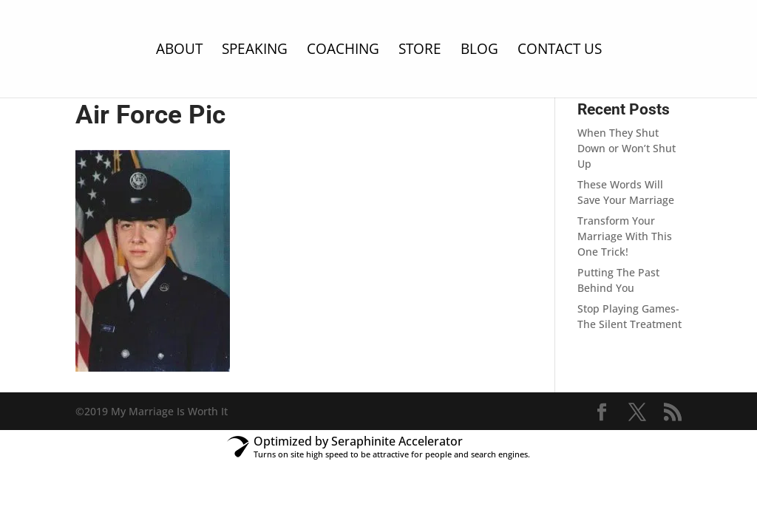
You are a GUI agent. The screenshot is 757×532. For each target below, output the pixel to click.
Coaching (343, 51)
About (179, 51)
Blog (479, 51)
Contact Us (560, 51)
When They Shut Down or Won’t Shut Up (627, 148)
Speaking (255, 51)
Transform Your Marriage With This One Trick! (625, 236)
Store (420, 51)
